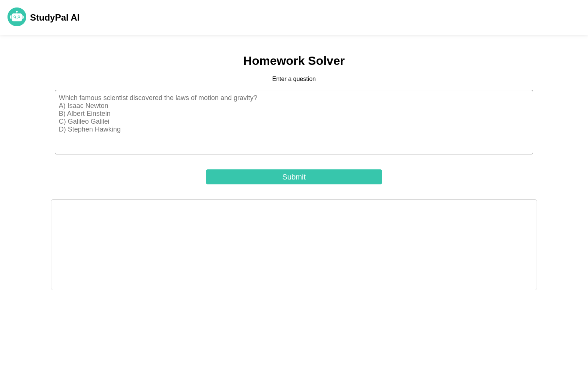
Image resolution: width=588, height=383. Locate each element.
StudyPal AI (55, 17)
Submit (294, 177)
